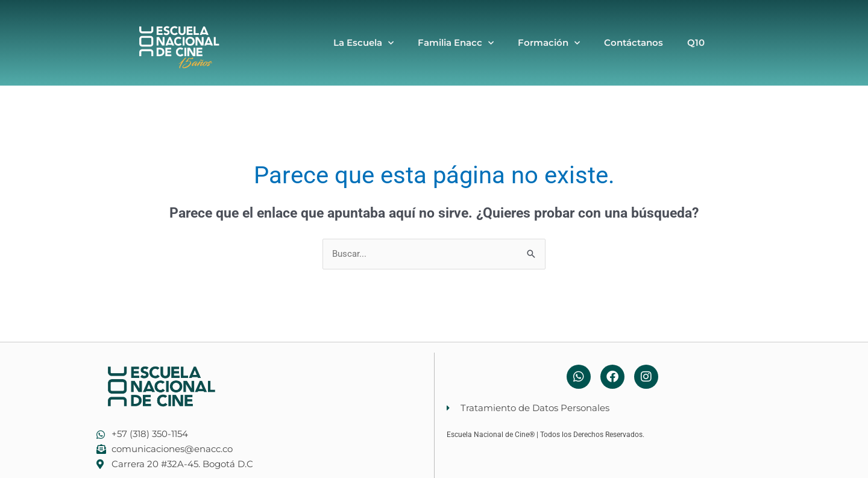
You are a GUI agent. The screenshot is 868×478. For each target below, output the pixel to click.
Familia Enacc (456, 43)
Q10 (696, 42)
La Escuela (363, 43)
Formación (549, 43)
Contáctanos (634, 42)
